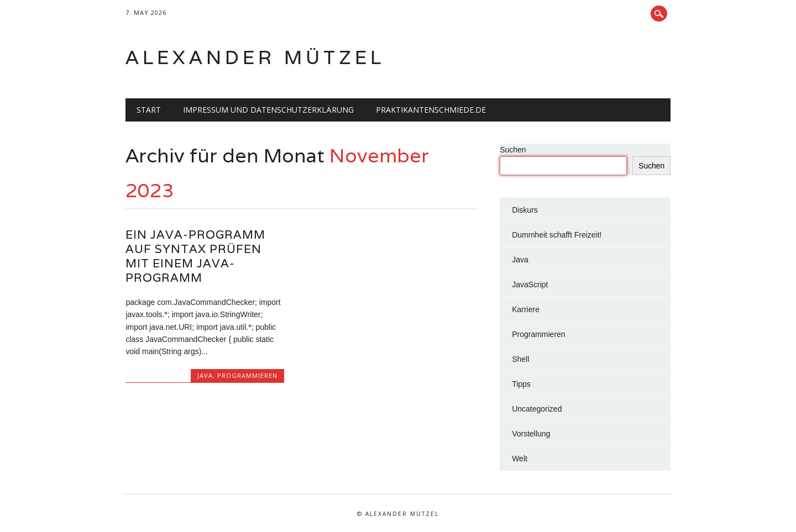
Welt (520, 459)
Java (205, 375)
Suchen (513, 150)
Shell (520, 359)
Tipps (521, 384)
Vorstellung (531, 434)
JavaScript (530, 285)
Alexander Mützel (255, 57)
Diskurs (525, 210)
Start (149, 110)
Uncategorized (537, 409)
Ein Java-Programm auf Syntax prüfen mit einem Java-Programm (195, 256)
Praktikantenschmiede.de (431, 110)
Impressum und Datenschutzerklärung (268, 110)
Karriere (526, 309)
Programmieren (247, 375)
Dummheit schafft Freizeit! (557, 235)
